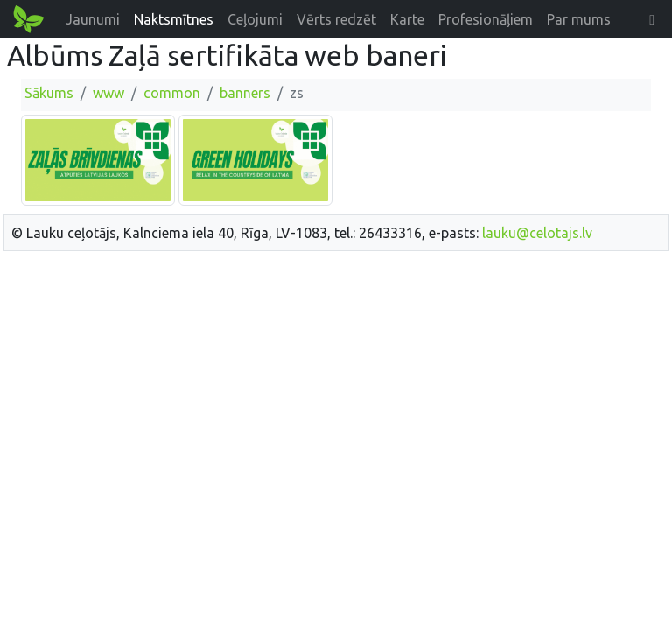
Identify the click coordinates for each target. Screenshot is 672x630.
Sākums (49, 93)
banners (245, 93)
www (108, 93)
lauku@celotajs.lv (537, 233)
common (172, 93)
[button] (652, 19)
